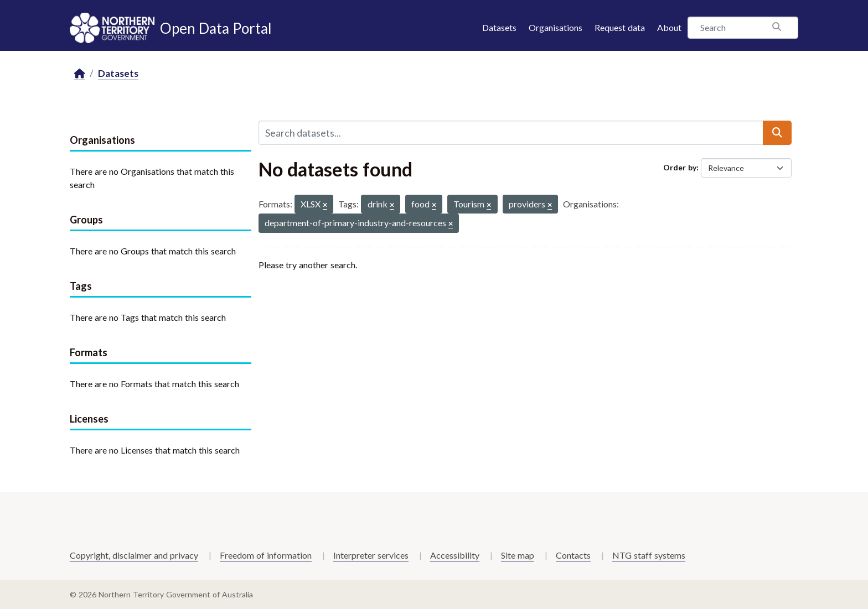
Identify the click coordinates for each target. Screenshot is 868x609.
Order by (680, 167)
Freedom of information (266, 555)
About (669, 27)
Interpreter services (371, 555)
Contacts (573, 555)
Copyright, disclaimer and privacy (134, 555)
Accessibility (455, 555)
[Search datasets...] (511, 133)
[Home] (80, 74)
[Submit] (777, 133)
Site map (518, 555)
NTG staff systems (649, 555)
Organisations (556, 27)
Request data (620, 27)
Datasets (499, 27)
